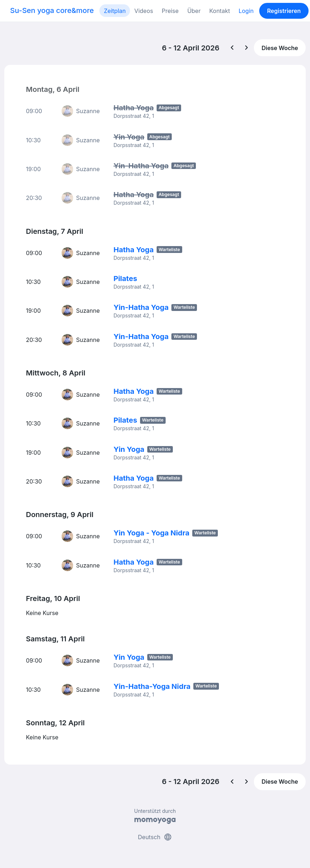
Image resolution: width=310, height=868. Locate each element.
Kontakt (219, 11)
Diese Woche (280, 48)
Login (246, 11)
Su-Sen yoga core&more (52, 10)
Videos (144, 11)
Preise (170, 11)
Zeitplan (115, 11)
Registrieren (284, 11)
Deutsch (155, 835)
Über (194, 11)
